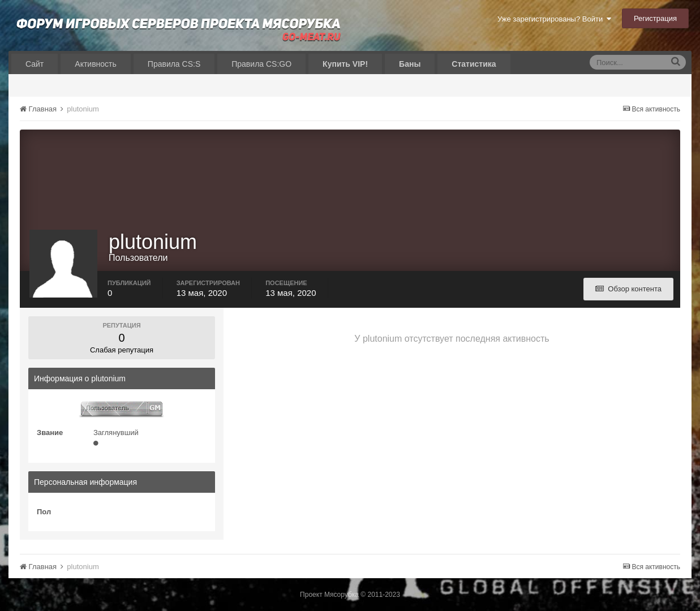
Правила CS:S (174, 64)
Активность (96, 64)
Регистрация (655, 18)
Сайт (35, 64)
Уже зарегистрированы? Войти (554, 19)
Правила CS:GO (261, 64)
